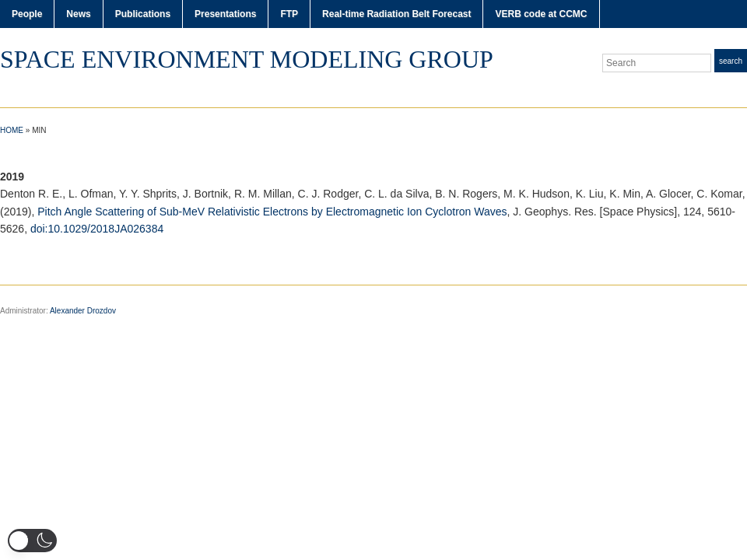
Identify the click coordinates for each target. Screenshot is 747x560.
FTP (289, 14)
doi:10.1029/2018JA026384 (97, 229)
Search (731, 61)
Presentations (225, 14)
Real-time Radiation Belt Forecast (396, 14)
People (27, 14)
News (78, 14)
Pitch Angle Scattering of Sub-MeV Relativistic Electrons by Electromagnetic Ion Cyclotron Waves (272, 212)
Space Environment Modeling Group (247, 59)
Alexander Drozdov (83, 311)
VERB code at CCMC (541, 14)
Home (12, 130)
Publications (143, 14)
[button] (32, 541)
